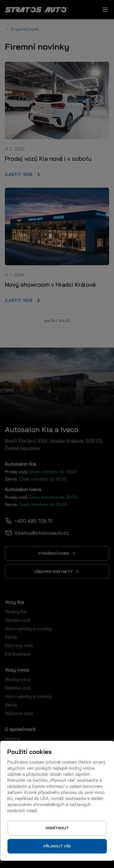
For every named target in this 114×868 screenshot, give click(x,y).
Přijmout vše (57, 846)
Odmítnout (57, 828)
